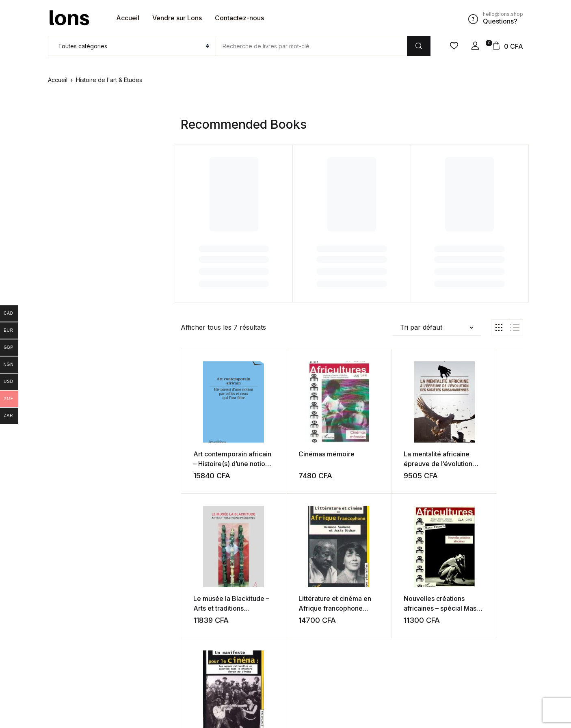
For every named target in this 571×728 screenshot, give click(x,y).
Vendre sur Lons (177, 18)
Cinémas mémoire (307, 454)
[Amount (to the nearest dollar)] (311, 46)
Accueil (128, 18)
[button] (475, 46)
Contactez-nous (239, 18)
